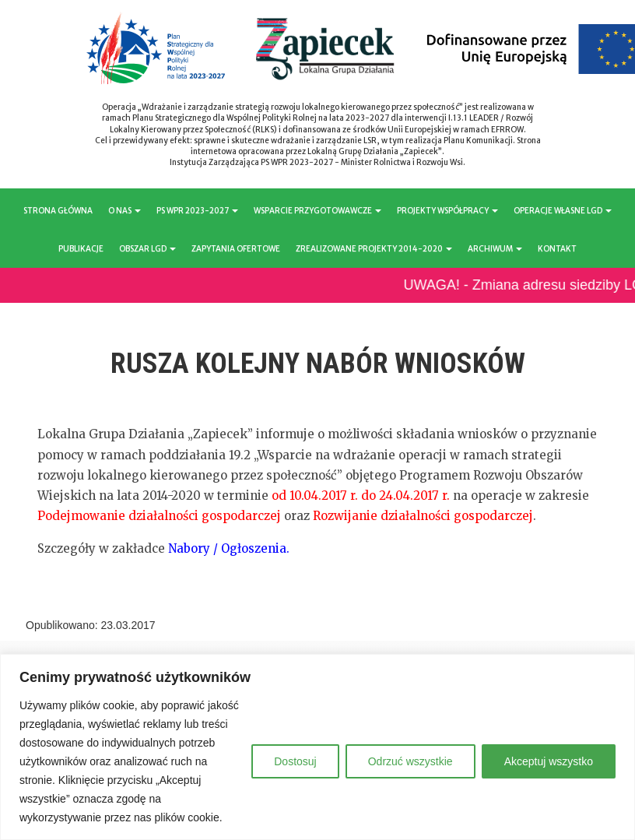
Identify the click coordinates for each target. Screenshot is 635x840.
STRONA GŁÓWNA (58, 211)
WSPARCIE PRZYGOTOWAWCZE (317, 211)
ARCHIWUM (495, 249)
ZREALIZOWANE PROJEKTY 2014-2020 (374, 249)
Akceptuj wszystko (549, 761)
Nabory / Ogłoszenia (227, 548)
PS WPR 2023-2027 (197, 211)
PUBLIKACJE (81, 249)
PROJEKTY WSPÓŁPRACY (447, 211)
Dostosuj (295, 761)
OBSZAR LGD (147, 249)
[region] (317, 747)
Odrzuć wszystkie (410, 761)
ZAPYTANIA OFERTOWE (236, 249)
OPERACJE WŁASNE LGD (563, 211)
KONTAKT (557, 249)
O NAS (125, 211)
